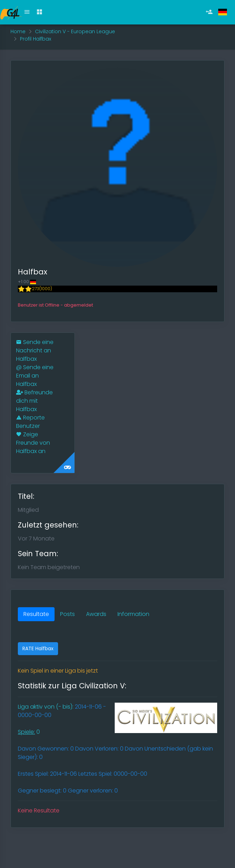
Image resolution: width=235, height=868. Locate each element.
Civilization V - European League (75, 31)
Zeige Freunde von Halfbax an (33, 443)
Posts (67, 614)
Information (133, 614)
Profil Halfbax (35, 39)
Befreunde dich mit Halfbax (34, 401)
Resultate (36, 614)
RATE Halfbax (38, 648)
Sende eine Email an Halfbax (35, 376)
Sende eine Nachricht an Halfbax (35, 350)
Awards (96, 614)
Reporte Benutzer (30, 422)
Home (18, 31)
